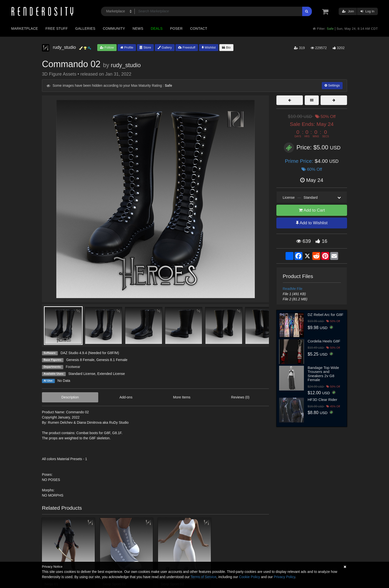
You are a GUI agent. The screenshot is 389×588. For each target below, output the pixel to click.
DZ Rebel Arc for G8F (325, 315)
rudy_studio (126, 65)
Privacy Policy (284, 577)
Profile (127, 47)
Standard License (82, 374)
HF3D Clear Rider (322, 400)
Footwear (73, 367)
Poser (176, 28)
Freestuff (187, 47)
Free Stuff (57, 28)
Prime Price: (300, 161)
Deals (157, 28)
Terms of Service (203, 577)
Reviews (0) (240, 397)
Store (145, 47)
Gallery (165, 47)
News (138, 28)
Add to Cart (312, 210)
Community (114, 28)
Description (70, 397)
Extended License (111, 374)
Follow (107, 47)
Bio (226, 47)
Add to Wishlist (312, 223)
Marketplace (25, 28)
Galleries (85, 28)
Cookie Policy (249, 577)
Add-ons (126, 397)
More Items (182, 397)
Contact (199, 28)
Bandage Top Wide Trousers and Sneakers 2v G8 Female (323, 374)
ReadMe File (293, 289)
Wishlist (209, 47)
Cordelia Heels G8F (324, 341)
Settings (332, 85)
